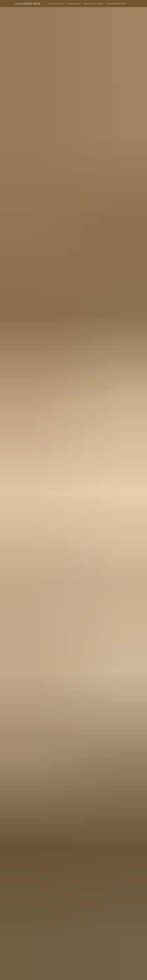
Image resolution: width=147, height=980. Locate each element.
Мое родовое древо (74, 4)
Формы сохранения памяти (117, 4)
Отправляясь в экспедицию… (94, 4)
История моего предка (57, 4)
